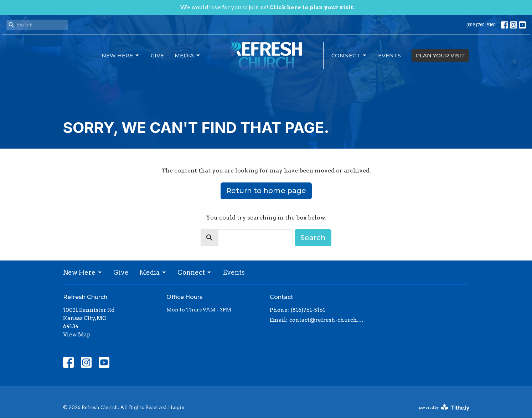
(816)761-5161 (481, 25)
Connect (349, 56)
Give (157, 55)
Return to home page (266, 191)
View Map (77, 335)
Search (313, 238)
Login (178, 407)
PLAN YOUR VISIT (440, 55)
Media (188, 56)
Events (389, 55)
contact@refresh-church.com (328, 320)
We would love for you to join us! (267, 7)
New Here (121, 56)
